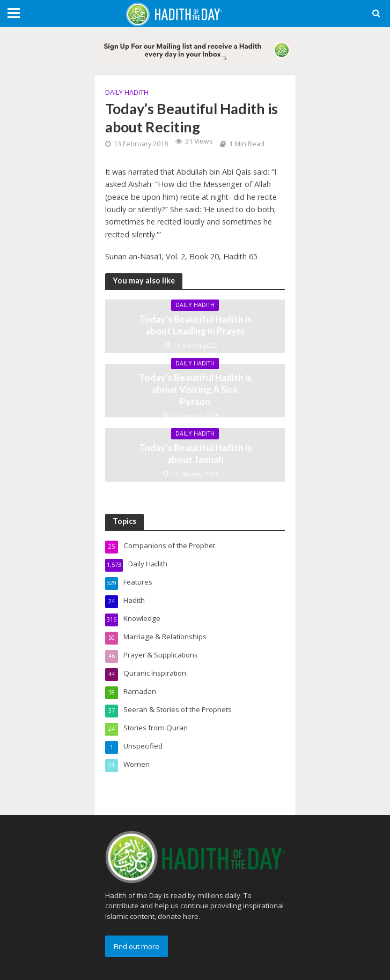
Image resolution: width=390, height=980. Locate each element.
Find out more (137, 946)
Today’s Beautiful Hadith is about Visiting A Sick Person (195, 390)
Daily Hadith (127, 92)
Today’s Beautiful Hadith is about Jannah (195, 454)
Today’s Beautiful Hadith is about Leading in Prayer (195, 325)
